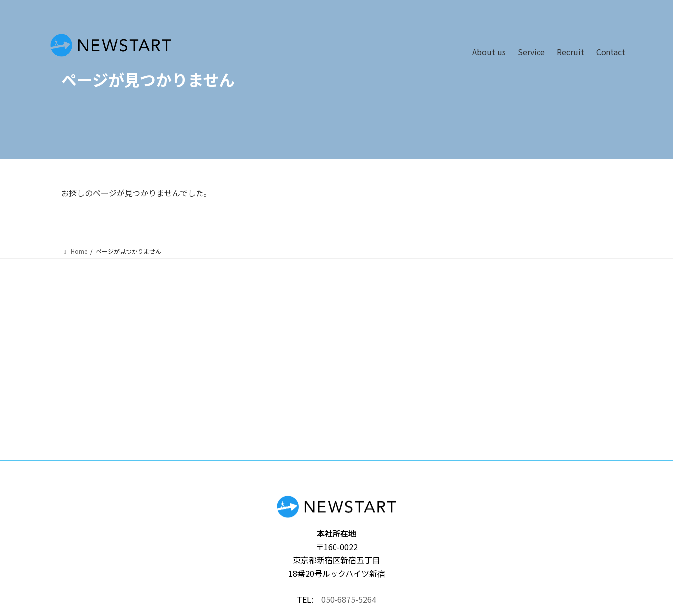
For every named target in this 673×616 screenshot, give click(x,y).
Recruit (571, 52)
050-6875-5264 (349, 599)
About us (489, 52)
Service (531, 52)
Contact (611, 52)
